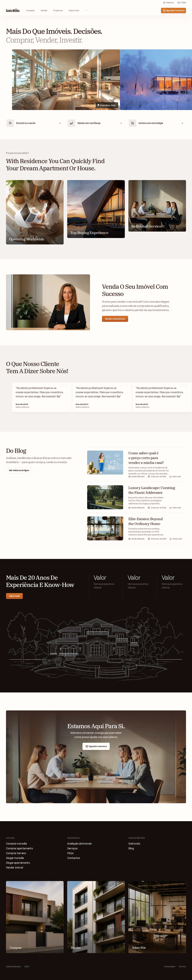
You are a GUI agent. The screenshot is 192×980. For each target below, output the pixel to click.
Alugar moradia (15, 858)
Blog (131, 848)
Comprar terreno (16, 853)
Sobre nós (134, 844)
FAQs (70, 853)
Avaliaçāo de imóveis (79, 844)
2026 (27, 967)
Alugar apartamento (18, 863)
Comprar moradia (16, 844)
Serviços (72, 848)
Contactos (74, 858)
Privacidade (170, 967)
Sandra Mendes (13, 967)
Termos (182, 967)
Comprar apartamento (19, 848)
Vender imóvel (14, 868)
